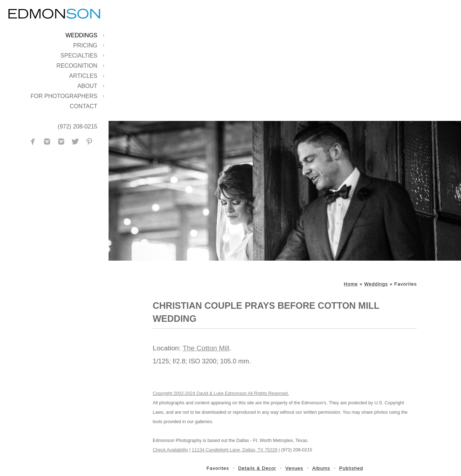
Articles (83, 76)
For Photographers (64, 96)
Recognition (77, 66)
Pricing (85, 45)
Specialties (79, 56)
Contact (84, 106)
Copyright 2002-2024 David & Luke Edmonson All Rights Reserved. (221, 393)
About (87, 86)
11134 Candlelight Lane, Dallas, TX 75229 (234, 450)
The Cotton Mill (206, 348)
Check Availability (170, 450)
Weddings (81, 35)
